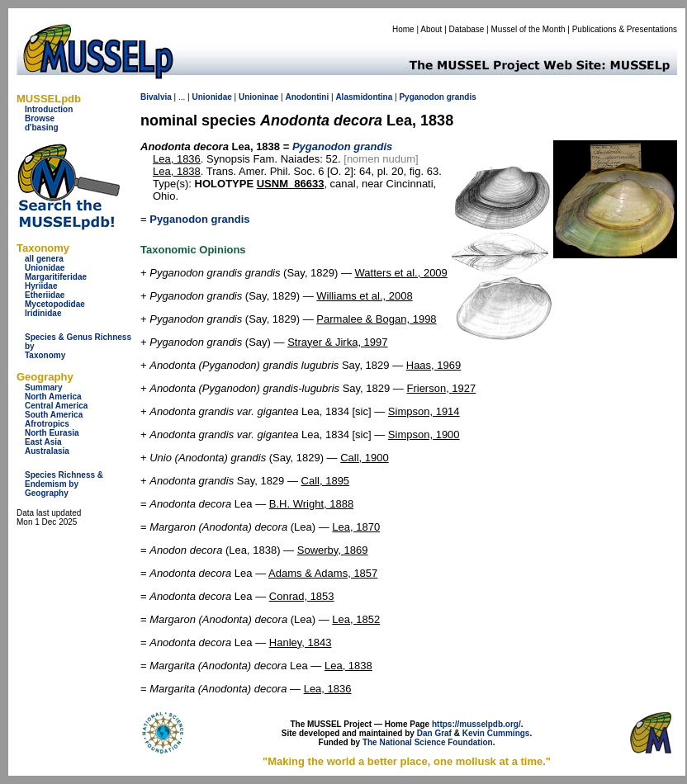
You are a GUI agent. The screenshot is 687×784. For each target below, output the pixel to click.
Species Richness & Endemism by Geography (64, 484)
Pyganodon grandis (199, 219)
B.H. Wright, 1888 (311, 504)
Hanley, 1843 (301, 642)
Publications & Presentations (625, 29)
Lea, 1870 (356, 527)
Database (467, 29)
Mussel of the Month (528, 29)
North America (53, 397)
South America (54, 415)
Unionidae (45, 268)
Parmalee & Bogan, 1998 (376, 319)
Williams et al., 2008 (364, 296)
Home (403, 29)
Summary (44, 387)
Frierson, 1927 (441, 388)
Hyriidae (41, 286)
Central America (56, 406)
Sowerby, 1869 (333, 550)
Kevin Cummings (496, 733)
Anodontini (307, 97)
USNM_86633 (291, 184)
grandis (462, 97)
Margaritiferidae (56, 277)
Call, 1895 (326, 481)
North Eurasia (52, 433)
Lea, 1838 (177, 171)
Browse (40, 118)
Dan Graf (434, 733)
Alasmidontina (364, 97)
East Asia (43, 442)
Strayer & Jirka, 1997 (337, 342)
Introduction (49, 109)
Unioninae (258, 97)
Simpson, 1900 (424, 435)
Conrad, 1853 (302, 596)
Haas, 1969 (434, 365)
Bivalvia (156, 97)
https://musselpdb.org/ (476, 724)
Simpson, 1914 (424, 411)
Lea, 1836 (177, 159)
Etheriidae (45, 295)
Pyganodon (421, 97)
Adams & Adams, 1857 (323, 573)
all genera (44, 259)
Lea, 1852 (356, 619)
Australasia (47, 451)
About (431, 29)
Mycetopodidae (55, 304)
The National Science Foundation (428, 742)
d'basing (42, 128)
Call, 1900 (365, 458)
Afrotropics (47, 424)
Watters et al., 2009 (401, 273)
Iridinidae (43, 313)
